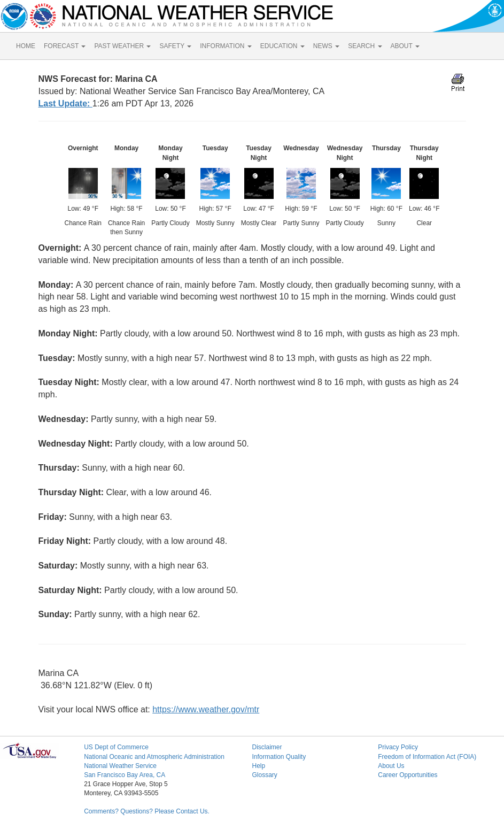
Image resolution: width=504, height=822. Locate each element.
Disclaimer (267, 747)
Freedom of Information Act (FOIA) (427, 757)
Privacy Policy (398, 747)
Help (258, 766)
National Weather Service (120, 766)
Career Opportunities (408, 775)
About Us (391, 766)
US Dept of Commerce (116, 747)
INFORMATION (226, 46)
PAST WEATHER (122, 46)
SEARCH (365, 46)
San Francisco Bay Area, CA (125, 775)
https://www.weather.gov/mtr (206, 709)
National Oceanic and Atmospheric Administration (154, 757)
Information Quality (279, 757)
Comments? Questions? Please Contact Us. (147, 811)
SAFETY (175, 46)
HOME (26, 46)
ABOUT (405, 46)
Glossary (264, 775)
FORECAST (65, 46)
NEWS (326, 46)
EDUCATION (282, 46)
